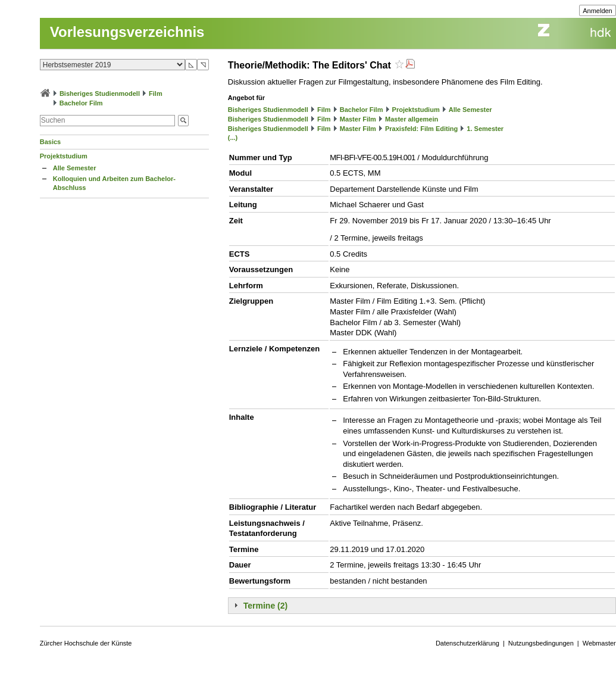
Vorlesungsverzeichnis (127, 32)
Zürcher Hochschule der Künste (86, 643)
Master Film (358, 119)
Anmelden (598, 11)
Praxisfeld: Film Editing (421, 129)
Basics (50, 142)
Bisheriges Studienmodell (100, 93)
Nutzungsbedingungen (541, 643)
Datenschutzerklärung (468, 643)
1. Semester (485, 129)
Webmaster (599, 643)
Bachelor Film (81, 103)
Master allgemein (412, 119)
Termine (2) (265, 606)
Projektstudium (64, 156)
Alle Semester (75, 168)
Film (156, 93)
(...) (233, 138)
